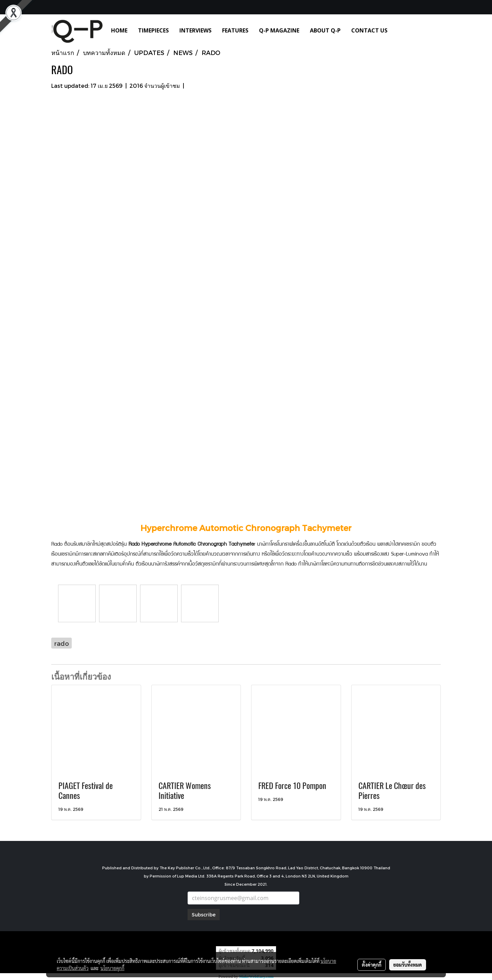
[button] (403, 30)
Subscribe (204, 915)
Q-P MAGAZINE (279, 30)
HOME (119, 30)
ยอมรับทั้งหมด (408, 965)
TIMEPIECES (153, 30)
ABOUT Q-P (325, 30)
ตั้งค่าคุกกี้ (372, 965)
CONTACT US (369, 30)
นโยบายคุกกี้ (112, 968)
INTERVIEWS (195, 30)
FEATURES (235, 30)
